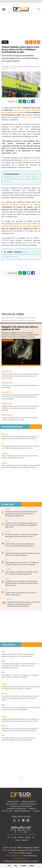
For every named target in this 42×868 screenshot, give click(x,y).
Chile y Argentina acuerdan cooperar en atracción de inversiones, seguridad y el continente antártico (21, 466)
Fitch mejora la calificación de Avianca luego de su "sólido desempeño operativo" (22, 573)
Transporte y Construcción (16, 808)
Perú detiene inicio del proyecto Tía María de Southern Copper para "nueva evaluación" (22, 563)
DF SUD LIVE (7, 811)
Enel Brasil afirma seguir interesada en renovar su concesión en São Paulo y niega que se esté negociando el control (20, 666)
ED (33, 837)
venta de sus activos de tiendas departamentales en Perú (21, 111)
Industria (32, 808)
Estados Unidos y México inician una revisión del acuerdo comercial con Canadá (19, 419)
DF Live (18, 840)
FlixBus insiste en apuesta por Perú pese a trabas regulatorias (21, 594)
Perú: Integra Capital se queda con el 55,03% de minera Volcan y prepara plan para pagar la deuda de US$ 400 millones (21, 178)
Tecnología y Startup (28, 804)
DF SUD (14, 837)
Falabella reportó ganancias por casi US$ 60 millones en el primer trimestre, (21, 225)
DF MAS (21, 837)
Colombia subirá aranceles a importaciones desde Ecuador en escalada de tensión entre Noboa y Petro (22, 583)
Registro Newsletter (22, 811)
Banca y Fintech (12, 804)
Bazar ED (25, 840)
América (4, 434)
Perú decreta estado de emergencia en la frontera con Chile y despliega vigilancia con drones (20, 447)
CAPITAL (28, 837)
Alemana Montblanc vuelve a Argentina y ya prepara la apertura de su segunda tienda (18, 655)
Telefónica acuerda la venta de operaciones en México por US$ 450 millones (23, 554)
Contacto (36, 811)
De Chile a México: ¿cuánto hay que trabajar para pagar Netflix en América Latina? (22, 535)
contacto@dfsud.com (14, 856)
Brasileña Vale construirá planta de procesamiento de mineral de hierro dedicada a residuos (21, 688)
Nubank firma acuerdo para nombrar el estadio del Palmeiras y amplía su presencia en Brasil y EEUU (20, 720)
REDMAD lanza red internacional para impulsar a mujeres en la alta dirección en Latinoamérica (20, 437)
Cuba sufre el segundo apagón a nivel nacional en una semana (20, 386)
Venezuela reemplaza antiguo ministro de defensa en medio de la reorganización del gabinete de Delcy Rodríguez (20, 397)
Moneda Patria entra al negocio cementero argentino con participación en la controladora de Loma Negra (23, 604)
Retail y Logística (28, 801)
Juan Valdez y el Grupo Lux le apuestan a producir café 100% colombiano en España (20, 676)
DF (3, 444)
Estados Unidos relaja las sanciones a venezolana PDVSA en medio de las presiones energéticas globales (20, 408)
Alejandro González (27, 117)
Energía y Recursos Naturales (21, 806)
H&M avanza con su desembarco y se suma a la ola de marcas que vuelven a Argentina (21, 708)
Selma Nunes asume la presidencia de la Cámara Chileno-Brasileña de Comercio (20, 457)
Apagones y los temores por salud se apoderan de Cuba (20, 328)
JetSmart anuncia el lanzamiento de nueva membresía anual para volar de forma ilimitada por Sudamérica (21, 514)
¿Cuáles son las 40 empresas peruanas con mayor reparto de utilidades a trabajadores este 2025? (21, 525)
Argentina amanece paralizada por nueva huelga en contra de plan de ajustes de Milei (21, 254)
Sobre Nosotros (13, 801)
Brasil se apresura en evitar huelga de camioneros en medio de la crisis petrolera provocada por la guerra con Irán (20, 376)
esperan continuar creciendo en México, (21, 205)
